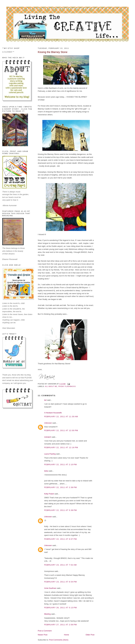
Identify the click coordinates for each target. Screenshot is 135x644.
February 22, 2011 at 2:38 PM (60, 487)
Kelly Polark (49, 494)
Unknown (48, 423)
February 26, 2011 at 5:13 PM (60, 608)
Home (67, 635)
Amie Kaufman (50, 588)
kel (45, 400)
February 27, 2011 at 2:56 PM (60, 625)
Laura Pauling (50, 454)
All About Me (51, 386)
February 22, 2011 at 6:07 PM (60, 539)
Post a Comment (45, 631)
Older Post (90, 635)
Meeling (47, 614)
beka (46, 471)
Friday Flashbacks (67, 386)
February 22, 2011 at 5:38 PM (60, 510)
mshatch (48, 437)
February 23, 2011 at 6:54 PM (60, 582)
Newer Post (43, 635)
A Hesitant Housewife (53, 413)
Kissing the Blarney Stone (53, 52)
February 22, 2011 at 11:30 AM (61, 417)
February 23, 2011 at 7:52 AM (60, 565)
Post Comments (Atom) (59, 640)
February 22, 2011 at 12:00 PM (61, 430)
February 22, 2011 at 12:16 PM (61, 447)
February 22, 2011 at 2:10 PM (60, 465)
